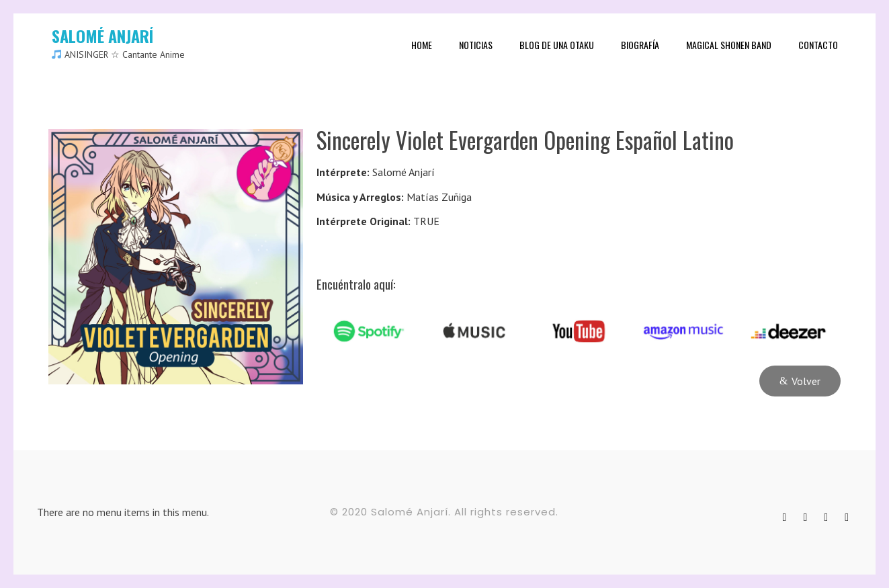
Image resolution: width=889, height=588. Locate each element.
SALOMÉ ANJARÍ (102, 36)
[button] (800, 381)
